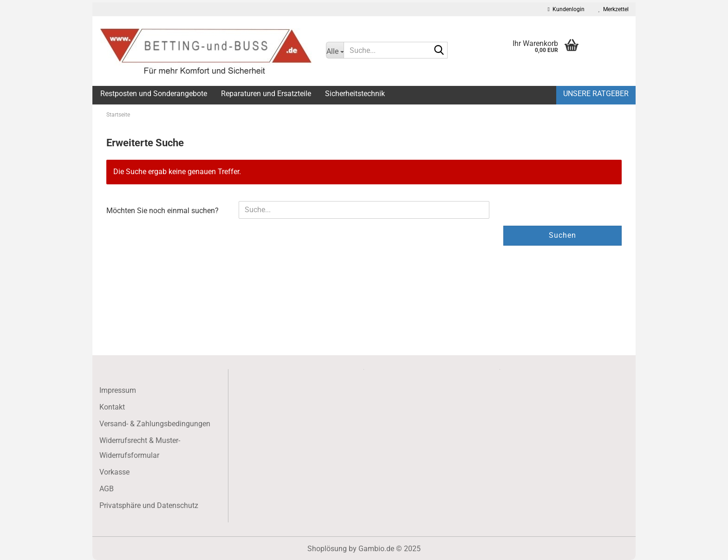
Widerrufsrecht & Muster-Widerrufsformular (140, 448)
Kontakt (112, 407)
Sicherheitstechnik (355, 94)
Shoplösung (327, 549)
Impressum (118, 390)
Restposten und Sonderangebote (154, 94)
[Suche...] (335, 50)
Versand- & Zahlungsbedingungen (155, 424)
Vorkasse (114, 472)
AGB (107, 489)
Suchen (562, 235)
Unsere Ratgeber (596, 94)
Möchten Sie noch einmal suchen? (162, 211)
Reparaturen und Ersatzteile (266, 94)
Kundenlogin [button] (566, 9)
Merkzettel (614, 9)
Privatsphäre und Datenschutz (149, 505)
